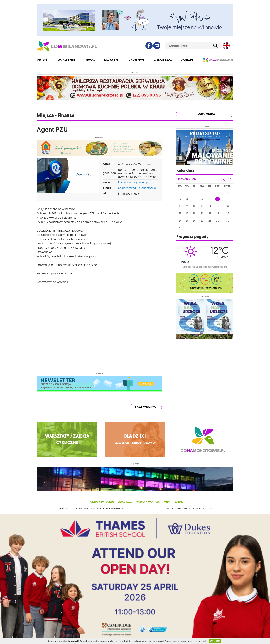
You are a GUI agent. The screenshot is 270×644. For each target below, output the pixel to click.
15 (218, 206)
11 (187, 206)
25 (187, 221)
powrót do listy (146, 407)
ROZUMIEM (215, 641)
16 (228, 206)
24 (180, 221)
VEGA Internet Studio (200, 512)
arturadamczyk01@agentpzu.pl (137, 188)
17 (180, 213)
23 (228, 213)
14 (210, 206)
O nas (167, 506)
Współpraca (163, 60)
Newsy (90, 60)
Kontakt (187, 60)
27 (202, 221)
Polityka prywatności (148, 506)
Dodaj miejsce (205, 114)
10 (180, 206)
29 (218, 221)
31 (180, 228)
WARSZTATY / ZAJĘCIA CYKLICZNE (67, 441)
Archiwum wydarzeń (102, 506)
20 (202, 213)
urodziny (150, 445)
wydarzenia (121, 445)
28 (210, 221)
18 (187, 213)
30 (228, 221)
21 (210, 213)
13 (202, 206)
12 (194, 206)
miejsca (137, 445)
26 (194, 221)
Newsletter (137, 60)
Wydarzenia (67, 60)
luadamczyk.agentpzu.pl (133, 182)
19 (194, 213)
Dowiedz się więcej (88, 641)
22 (218, 213)
